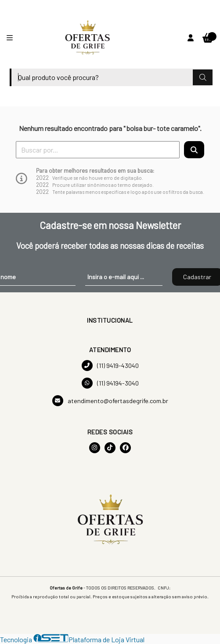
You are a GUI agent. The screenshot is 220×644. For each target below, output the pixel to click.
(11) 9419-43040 (110, 366)
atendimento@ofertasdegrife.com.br (110, 401)
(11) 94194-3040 (110, 383)
